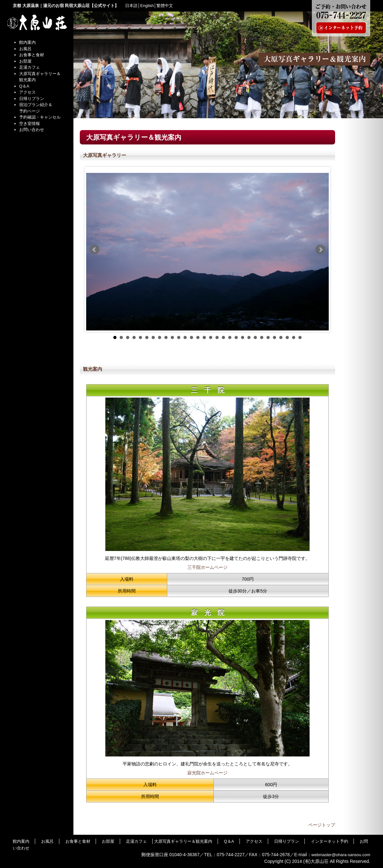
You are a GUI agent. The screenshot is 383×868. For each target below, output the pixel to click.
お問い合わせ (32, 130)
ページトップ (322, 825)
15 (204, 337)
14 (198, 337)
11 (179, 337)
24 (262, 337)
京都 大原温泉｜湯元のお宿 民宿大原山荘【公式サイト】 (66, 6)
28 (287, 337)
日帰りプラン (32, 99)
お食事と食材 (32, 55)
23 (255, 337)
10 (172, 337)
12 (185, 337)
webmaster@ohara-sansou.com (341, 855)
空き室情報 (30, 124)
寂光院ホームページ (207, 773)
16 (211, 337)
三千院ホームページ (207, 567)
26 (274, 337)
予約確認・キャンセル (40, 117)
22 (249, 337)
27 (281, 337)
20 (236, 337)
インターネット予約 (330, 841)
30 (300, 337)
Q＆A (24, 86)
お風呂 (25, 49)
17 (217, 337)
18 (223, 337)
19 (230, 337)
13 (191, 337)
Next (320, 250)
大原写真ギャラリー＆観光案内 (183, 841)
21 (243, 337)
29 (294, 337)
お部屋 (25, 61)
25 (268, 337)
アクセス (27, 92)
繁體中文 (165, 6)
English (147, 6)
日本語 (131, 6)
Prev (94, 250)
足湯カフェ (30, 67)
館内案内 (27, 42)
